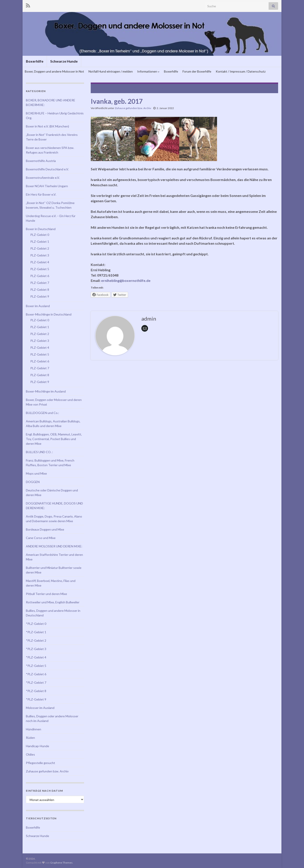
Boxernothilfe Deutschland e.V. (47, 169)
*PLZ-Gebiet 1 (36, 632)
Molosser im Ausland (40, 708)
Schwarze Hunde (64, 61)
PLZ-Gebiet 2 (40, 248)
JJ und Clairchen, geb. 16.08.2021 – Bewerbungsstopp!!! (138, 88)
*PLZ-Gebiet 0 (36, 624)
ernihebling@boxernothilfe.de (126, 280)
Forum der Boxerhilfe (197, 71)
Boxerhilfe (35, 61)
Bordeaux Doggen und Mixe (45, 529)
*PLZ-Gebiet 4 (36, 657)
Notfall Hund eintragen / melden (111, 71)
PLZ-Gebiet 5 (40, 269)
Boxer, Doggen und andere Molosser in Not (54, 71)
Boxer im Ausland (38, 306)
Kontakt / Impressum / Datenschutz (241, 71)
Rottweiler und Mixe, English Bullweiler (53, 602)
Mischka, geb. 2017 (257, 88)
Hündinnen (34, 729)
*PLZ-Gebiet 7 (36, 682)
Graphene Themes (61, 863)
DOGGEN (33, 482)
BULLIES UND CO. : (39, 452)
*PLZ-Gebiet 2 (36, 640)
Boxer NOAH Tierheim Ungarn (47, 186)
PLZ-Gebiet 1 (40, 242)
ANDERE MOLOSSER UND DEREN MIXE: (54, 546)
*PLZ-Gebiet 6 (36, 674)
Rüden (30, 738)
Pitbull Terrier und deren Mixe (46, 594)
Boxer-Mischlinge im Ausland (46, 391)
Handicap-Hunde (38, 746)
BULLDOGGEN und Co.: (42, 413)
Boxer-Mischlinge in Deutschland (49, 314)
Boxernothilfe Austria (41, 161)
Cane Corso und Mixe (41, 538)
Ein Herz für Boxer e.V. (41, 194)
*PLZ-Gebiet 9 (36, 699)
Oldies (30, 754)
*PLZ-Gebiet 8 (36, 691)
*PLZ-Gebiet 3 (36, 649)
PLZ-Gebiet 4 (40, 262)
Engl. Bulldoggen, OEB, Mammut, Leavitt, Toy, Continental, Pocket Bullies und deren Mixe (54, 439)
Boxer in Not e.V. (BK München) (47, 126)
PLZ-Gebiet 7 (40, 283)
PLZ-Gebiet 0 (40, 235)
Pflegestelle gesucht (40, 763)
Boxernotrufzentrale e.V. (43, 178)
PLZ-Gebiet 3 (40, 255)
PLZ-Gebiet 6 (40, 276)
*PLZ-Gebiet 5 (36, 666)
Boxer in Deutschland (41, 229)
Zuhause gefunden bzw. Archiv (133, 108)
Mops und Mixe (36, 473)
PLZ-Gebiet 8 (40, 290)
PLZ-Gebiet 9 (40, 296)
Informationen (148, 71)
